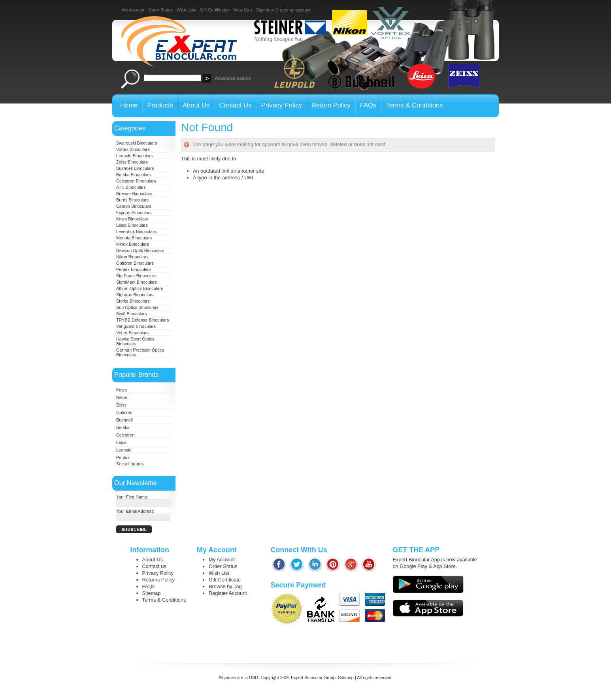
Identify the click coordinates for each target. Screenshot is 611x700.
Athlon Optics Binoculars (140, 288)
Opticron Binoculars (135, 263)
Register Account (228, 593)
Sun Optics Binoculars (137, 307)
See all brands (130, 464)
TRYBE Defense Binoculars (142, 320)
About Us (153, 560)
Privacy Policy (158, 573)
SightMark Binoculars (137, 282)
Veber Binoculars (132, 333)
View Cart (243, 10)
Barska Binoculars (134, 175)
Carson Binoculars (134, 206)
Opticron (124, 412)
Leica (121, 442)
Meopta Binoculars (134, 238)
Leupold (124, 450)
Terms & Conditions (164, 600)
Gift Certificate (225, 580)
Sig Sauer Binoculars (136, 276)
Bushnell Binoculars (135, 168)
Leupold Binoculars (135, 156)
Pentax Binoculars (134, 269)
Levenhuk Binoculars (136, 231)
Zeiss (121, 405)
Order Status (160, 10)
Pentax (123, 457)
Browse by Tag (225, 586)
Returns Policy (159, 580)
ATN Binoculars (131, 187)
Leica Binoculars (132, 225)
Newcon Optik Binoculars (140, 250)
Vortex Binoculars (133, 149)
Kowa (122, 390)
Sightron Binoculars (135, 295)
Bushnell (124, 420)
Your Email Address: (136, 511)
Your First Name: (132, 497)
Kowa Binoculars (132, 219)
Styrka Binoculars (133, 301)
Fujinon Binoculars (134, 213)
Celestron (125, 435)
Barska (123, 427)
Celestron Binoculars (136, 181)
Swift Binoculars (131, 314)
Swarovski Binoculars (137, 143)
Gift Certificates (215, 10)
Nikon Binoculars (132, 257)
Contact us (154, 566)
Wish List (219, 573)
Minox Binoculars (133, 244)
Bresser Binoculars (134, 194)
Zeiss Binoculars (132, 162)
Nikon (122, 397)
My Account (133, 10)
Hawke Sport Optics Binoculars (135, 341)
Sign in (263, 10)
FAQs (149, 586)
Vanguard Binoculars (136, 326)
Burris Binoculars (132, 200)
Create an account (293, 10)
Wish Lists (187, 10)
